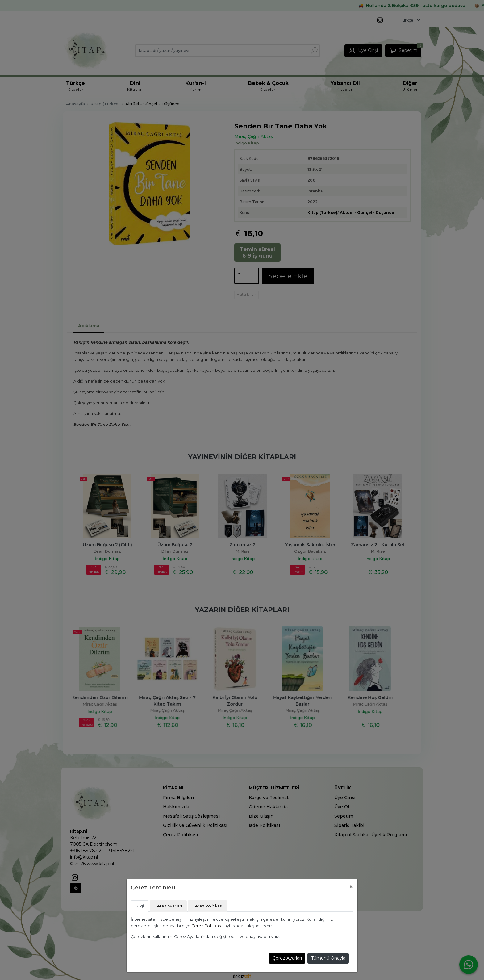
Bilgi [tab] (140, 906)
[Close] (351, 887)
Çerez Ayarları (287, 958)
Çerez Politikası (207, 926)
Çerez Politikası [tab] (207, 906)
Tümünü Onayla (328, 958)
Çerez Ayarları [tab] (168, 906)
